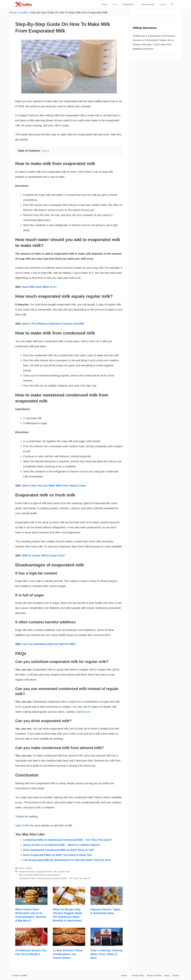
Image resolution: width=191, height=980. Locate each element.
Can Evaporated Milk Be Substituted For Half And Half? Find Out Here (67, 860)
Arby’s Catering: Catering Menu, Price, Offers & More (107, 954)
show (45, 151)
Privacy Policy (138, 975)
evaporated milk (44, 872)
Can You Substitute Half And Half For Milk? (49, 644)
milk (55, 872)
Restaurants (131, 4)
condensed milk (27, 872)
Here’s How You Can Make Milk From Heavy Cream (54, 486)
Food (115, 4)
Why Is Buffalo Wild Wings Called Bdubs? (40, 875)
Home (105, 4)
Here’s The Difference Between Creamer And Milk (53, 324)
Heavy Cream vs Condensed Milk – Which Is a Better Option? (62, 845)
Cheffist (25, 825)
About (167, 975)
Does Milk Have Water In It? (39, 287)
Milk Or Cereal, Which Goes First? (44, 556)
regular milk (64, 872)
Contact (176, 975)
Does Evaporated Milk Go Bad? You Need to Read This (58, 855)
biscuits (86, 712)
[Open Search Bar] (172, 4)
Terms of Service (154, 975)
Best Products (148, 4)
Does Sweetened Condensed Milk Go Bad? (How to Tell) (58, 850)
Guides (163, 4)
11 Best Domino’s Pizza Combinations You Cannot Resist (68, 954)
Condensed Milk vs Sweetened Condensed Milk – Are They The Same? (68, 840)
